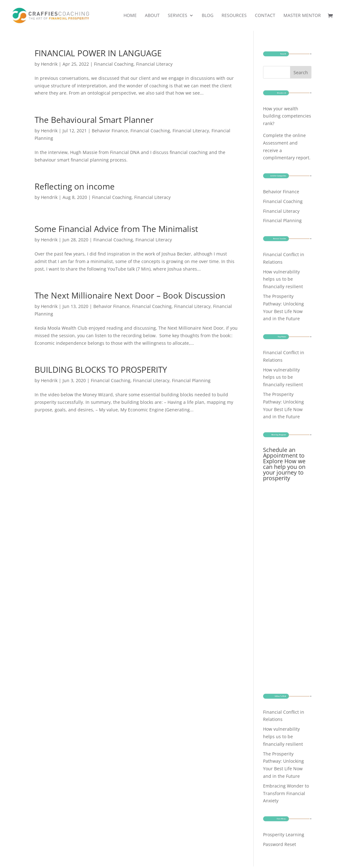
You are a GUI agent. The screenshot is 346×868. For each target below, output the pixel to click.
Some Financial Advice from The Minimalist (116, 229)
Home (130, 16)
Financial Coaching (114, 64)
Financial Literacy (154, 64)
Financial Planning (191, 380)
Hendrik (49, 64)
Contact (265, 16)
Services (178, 16)
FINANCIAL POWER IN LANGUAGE (98, 53)
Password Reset (280, 844)
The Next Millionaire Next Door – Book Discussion (130, 295)
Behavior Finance (110, 131)
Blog (208, 16)
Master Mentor (302, 16)
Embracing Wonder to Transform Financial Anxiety (286, 793)
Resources (234, 16)
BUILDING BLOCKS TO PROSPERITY (101, 370)
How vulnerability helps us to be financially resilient (283, 279)
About (152, 16)
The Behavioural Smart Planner (94, 120)
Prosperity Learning (284, 835)
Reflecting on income (75, 186)
